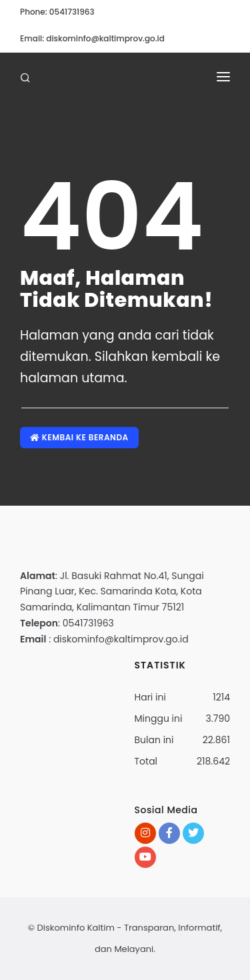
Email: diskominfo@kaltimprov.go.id (92, 38)
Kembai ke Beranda (79, 437)
